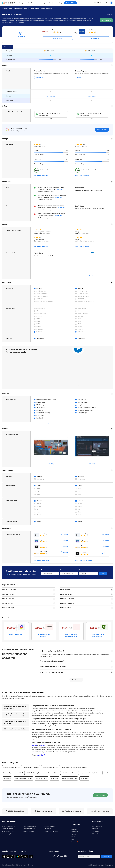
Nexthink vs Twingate (8, 608)
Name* (43, 570)
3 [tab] (52, 460)
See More (76, 680)
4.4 (108, 164)
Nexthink (92, 30)
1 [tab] (50, 118)
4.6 (108, 155)
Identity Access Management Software (75, 767)
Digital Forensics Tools (70, 778)
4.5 (67, 159)
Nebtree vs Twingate (8, 594)
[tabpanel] (92, 261)
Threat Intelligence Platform (23, 778)
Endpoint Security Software (12, 767)
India (98, 3)
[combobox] (83, 574)
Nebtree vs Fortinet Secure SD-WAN (71, 635)
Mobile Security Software (50, 767)
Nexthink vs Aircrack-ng (67, 599)
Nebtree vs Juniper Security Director (99, 635)
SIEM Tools (7, 778)
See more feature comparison (58, 424)
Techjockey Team (42, 755)
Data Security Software (31, 767)
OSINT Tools (85, 778)
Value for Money (39, 155)
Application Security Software (91, 773)
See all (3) (51, 464)
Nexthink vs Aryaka (8, 603)
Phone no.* (82, 570)
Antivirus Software (54, 773)
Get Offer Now (102, 130)
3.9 (108, 159)
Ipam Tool (107, 773)
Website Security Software (36, 773)
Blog (61, 3)
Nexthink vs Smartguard (67, 603)
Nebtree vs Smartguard (67, 594)
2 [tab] (52, 118)
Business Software (7, 9)
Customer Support (39, 164)
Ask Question (53, 3)
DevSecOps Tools (41, 778)
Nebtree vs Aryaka (65, 590)
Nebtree (55, 30)
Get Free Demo (57, 38)
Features (37, 150)
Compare (44, 3)
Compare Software (34, 9)
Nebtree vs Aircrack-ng (9, 590)
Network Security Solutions (21, 9)
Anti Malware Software (70, 773)
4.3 (67, 150)
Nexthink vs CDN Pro (66, 608)
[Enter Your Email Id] (89, 856)
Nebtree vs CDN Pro (8, 599)
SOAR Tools (55, 778)
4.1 (67, 164)
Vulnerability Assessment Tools (13, 773)
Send (103, 574)
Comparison (106, 20)
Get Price (38, 77)
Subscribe (107, 856)
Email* (62, 570)
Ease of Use (38, 159)
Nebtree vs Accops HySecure (44, 635)
